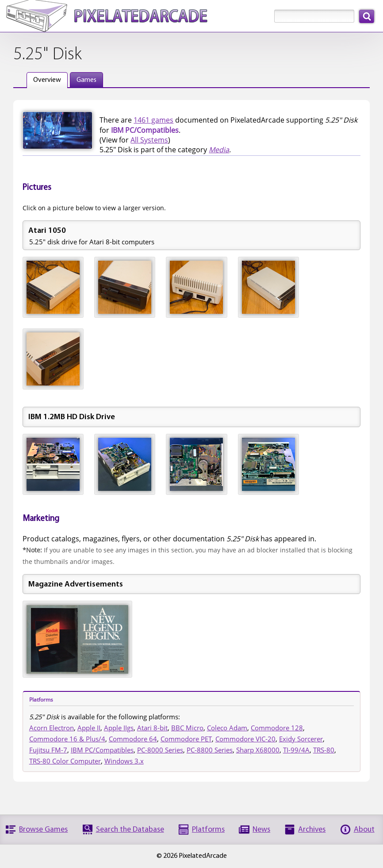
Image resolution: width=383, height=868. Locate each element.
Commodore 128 (277, 728)
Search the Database (130, 830)
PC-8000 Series (160, 750)
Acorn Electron (52, 728)
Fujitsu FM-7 (48, 750)
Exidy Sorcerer (301, 739)
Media (219, 150)
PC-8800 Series (210, 750)
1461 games (153, 120)
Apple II (89, 728)
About (364, 830)
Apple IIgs (119, 728)
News (261, 830)
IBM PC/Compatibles (102, 750)
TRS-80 (324, 750)
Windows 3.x (124, 761)
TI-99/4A (296, 750)
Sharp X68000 (258, 750)
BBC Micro (187, 728)
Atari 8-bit (152, 728)
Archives (312, 830)
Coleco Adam (227, 728)
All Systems (149, 140)
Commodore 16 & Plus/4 (67, 739)
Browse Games (43, 830)
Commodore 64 (133, 739)
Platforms (208, 830)
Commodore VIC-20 (245, 739)
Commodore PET (186, 739)
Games (86, 80)
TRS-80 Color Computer (65, 761)
